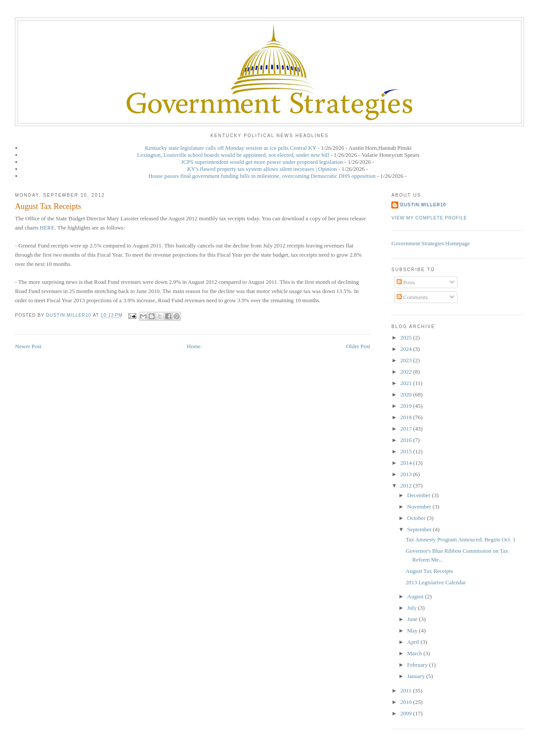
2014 (406, 463)
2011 (406, 691)
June (413, 619)
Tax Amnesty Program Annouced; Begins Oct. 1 (461, 539)
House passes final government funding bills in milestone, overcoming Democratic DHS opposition (262, 176)
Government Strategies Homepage (431, 243)
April (414, 642)
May (413, 631)
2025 (406, 337)
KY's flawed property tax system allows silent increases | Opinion (262, 169)
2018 (406, 417)
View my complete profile (429, 218)
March (415, 653)
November (420, 507)
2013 (406, 474)
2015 (406, 451)
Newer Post (28, 346)
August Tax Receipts (429, 571)
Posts (406, 282)
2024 (406, 349)
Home (194, 346)
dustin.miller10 (423, 205)
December (420, 495)
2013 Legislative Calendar (436, 582)
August (416, 596)
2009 (406, 713)
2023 (406, 360)
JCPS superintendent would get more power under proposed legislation (262, 162)
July (413, 608)
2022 (406, 372)
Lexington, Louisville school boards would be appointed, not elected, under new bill (233, 155)
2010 (406, 702)
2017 (406, 429)
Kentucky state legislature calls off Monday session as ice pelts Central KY (231, 148)
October (417, 518)
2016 (406, 440)
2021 (406, 383)
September (420, 529)
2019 (406, 406)
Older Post (358, 346)
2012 (406, 486)
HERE (47, 228)
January (417, 676)
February (418, 665)
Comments (412, 297)
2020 (406, 394)
